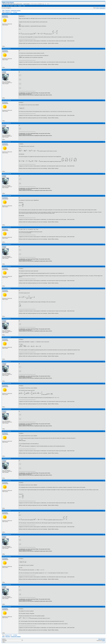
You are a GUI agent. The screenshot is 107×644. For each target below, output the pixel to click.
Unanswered (102, 8)
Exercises (8, 11)
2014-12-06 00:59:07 (6, 288)
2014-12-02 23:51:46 (6, 174)
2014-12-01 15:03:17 (6, 49)
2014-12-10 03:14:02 (6, 585)
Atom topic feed (102, 639)
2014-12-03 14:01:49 (6, 196)
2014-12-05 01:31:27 (6, 266)
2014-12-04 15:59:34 (6, 227)
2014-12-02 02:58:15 (6, 123)
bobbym (4, 72)
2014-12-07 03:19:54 (6, 409)
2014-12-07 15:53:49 (6, 431)
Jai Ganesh (5, 16)
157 (14, 12)
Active (98, 8)
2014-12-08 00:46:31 (6, 480)
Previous (7, 12)
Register (20, 6)
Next (16, 12)
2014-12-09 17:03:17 (6, 511)
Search (15, 6)
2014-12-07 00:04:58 (6, 383)
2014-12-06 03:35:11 (6, 319)
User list (7, 6)
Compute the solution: (16, 11)
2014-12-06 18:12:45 (6, 337)
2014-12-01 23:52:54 (6, 70)
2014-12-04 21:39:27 (6, 244)
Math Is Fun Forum (8, 3)
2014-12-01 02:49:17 (6, 14)
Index (3, 6)
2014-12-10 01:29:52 (6, 556)
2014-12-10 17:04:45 (6, 607)
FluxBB (103, 641)
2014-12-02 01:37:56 (6, 100)
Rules (12, 6)
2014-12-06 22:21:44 (6, 361)
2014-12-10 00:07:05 (6, 534)
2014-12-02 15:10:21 (6, 142)
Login (24, 6)
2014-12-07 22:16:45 (6, 459)
